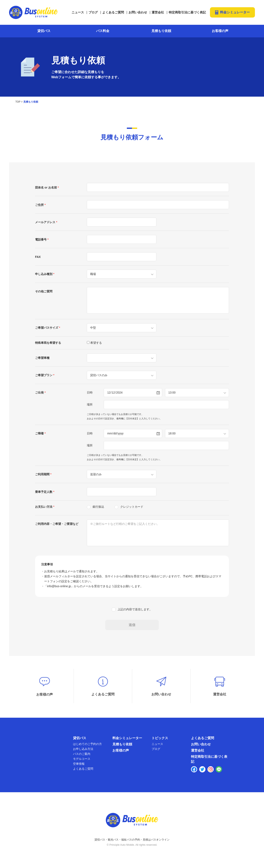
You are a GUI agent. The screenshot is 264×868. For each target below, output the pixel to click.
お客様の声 (220, 31)
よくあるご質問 (113, 12)
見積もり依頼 (161, 31)
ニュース (78, 12)
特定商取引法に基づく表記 (187, 12)
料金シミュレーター (235, 12)
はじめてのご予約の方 (87, 745)
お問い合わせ (138, 12)
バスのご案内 (82, 755)
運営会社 (158, 12)
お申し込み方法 (83, 750)
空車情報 (79, 765)
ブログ (93, 12)
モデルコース (82, 760)
